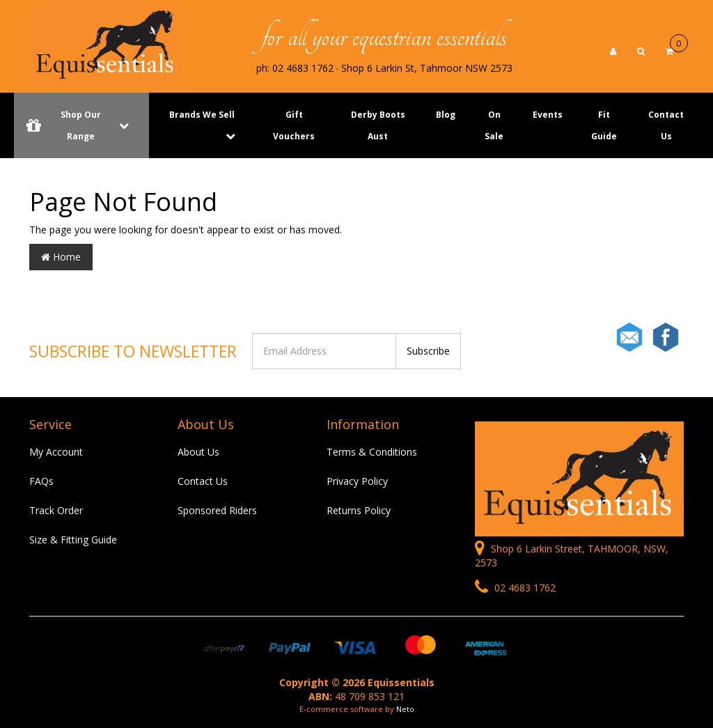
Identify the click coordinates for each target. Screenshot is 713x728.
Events (548, 115)
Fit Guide (604, 125)
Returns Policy (359, 510)
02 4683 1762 (515, 588)
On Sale (494, 125)
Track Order (56, 510)
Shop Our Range (81, 125)
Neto (405, 709)
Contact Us (666, 125)
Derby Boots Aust (378, 125)
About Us (198, 452)
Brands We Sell (202, 115)
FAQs (41, 481)
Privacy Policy (357, 481)
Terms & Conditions (372, 452)
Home (61, 257)
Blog (446, 115)
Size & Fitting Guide (73, 540)
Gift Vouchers (294, 125)
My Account (56, 452)
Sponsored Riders (217, 510)
